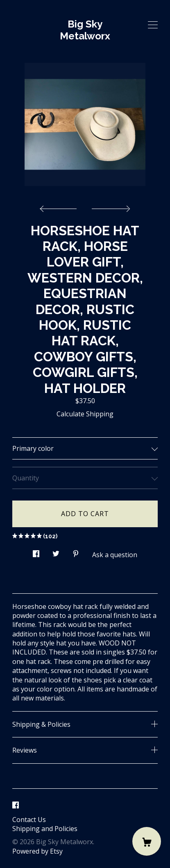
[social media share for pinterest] (76, 551)
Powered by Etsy (37, 851)
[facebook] (16, 806)
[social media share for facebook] (36, 551)
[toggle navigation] (153, 25)
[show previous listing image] (60, 207)
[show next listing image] (110, 207)
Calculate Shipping (85, 414)
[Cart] (147, 841)
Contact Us (29, 820)
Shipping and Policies (45, 829)
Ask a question (115, 555)
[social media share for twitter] (56, 551)
